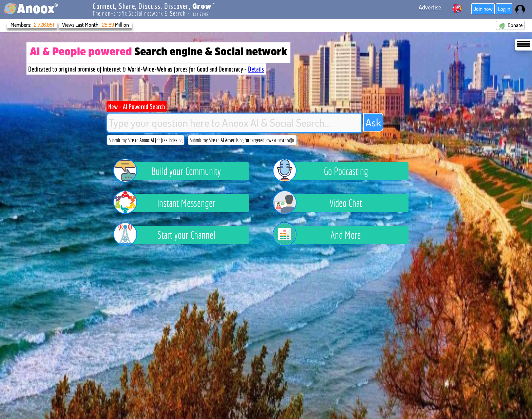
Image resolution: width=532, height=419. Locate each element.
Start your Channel (169, 235)
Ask (373, 122)
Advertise (430, 7)
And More (322, 235)
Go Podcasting (326, 171)
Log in (504, 9)
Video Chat (322, 203)
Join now (483, 9)
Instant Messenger (169, 203)
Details (256, 69)
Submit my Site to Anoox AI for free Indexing (146, 140)
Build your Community (172, 171)
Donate (510, 25)
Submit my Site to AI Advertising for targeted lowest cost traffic (242, 140)
